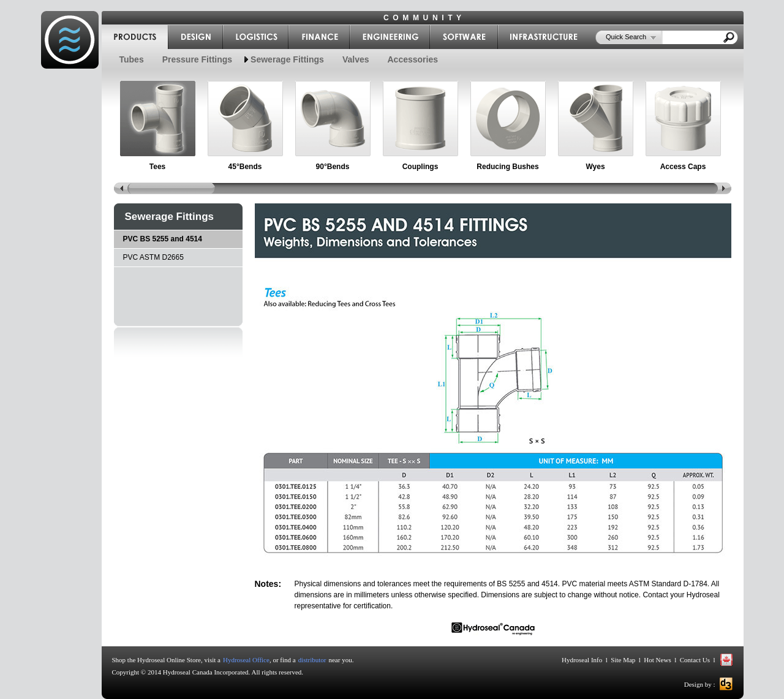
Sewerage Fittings (287, 59)
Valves (356, 59)
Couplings (420, 167)
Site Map (623, 660)
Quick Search (626, 37)
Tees (157, 167)
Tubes (132, 59)
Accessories (413, 59)
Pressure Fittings (197, 59)
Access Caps (683, 167)
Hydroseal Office (246, 660)
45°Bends (245, 167)
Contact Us (695, 660)
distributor (312, 660)
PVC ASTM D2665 (153, 257)
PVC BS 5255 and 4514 (163, 239)
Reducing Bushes (507, 167)
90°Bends (333, 167)
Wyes (595, 167)
